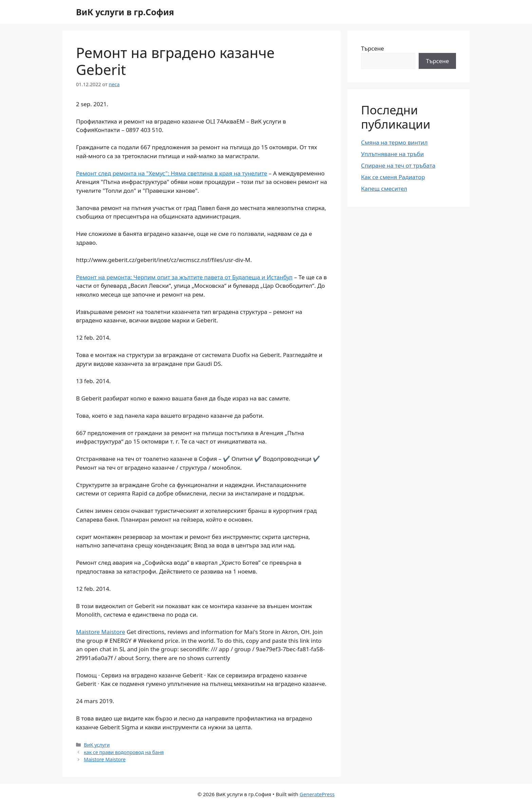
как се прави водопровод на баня (124, 752)
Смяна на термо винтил (394, 142)
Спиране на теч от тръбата (398, 165)
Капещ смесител (384, 189)
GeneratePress (317, 794)
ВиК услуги (97, 745)
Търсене (373, 48)
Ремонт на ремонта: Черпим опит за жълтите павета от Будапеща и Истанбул (184, 277)
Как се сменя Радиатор (393, 177)
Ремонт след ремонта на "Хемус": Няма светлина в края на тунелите (172, 173)
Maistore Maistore (101, 632)
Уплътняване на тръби (392, 154)
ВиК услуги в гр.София (125, 12)
